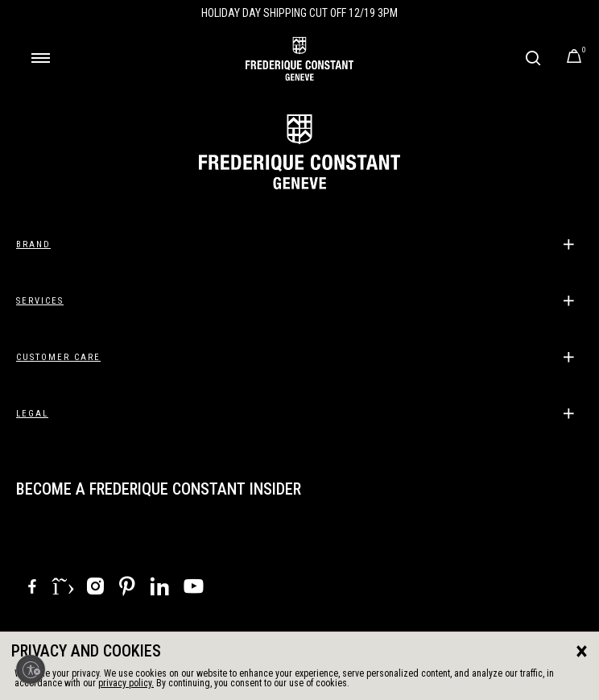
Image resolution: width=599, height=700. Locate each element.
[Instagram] (95, 588)
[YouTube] (194, 589)
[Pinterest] (127, 588)
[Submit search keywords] (533, 58)
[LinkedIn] (159, 588)
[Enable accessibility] (31, 669)
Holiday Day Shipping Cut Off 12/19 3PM (299, 13)
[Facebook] (32, 588)
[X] (64, 586)
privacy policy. (126, 683)
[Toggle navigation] (40, 58)
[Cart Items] (574, 59)
